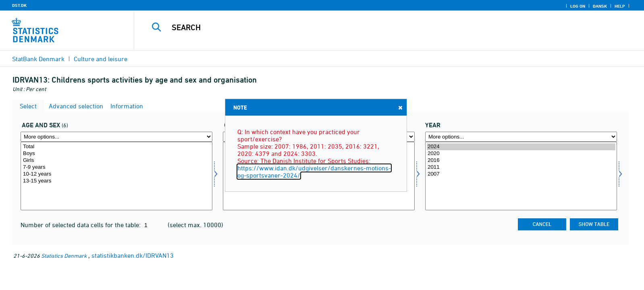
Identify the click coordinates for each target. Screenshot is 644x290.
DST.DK (19, 5)
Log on (578, 6)
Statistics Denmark (64, 256)
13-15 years (116, 181)
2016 (521, 161)
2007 (521, 174)
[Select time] (521, 176)
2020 (521, 154)
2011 (521, 167)
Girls (116, 161)
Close (400, 107)
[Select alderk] (116, 176)
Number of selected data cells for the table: (81, 225)
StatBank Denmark (38, 59)
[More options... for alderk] (116, 137)
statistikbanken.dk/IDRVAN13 (133, 255)
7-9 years (116, 167)
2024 (521, 147)
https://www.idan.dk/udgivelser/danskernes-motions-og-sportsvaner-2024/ (314, 172)
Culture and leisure (101, 59)
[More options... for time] (521, 137)
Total (116, 147)
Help (620, 6)
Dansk (600, 6)
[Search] (370, 27)
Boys (116, 154)
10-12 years (116, 174)
